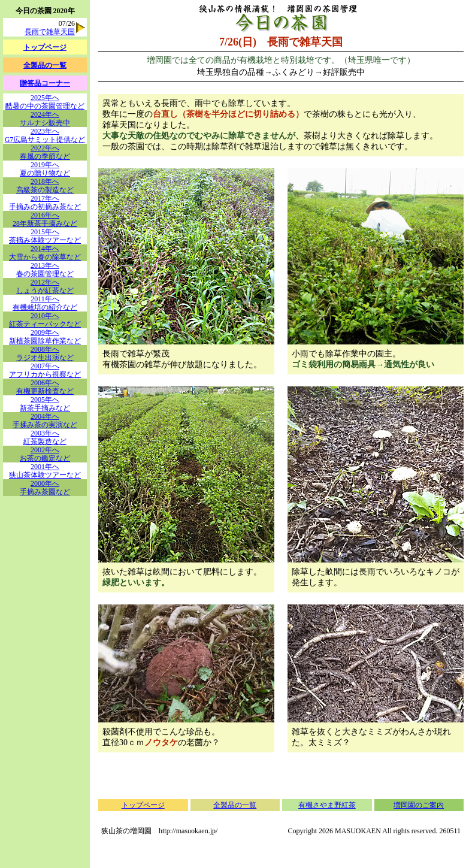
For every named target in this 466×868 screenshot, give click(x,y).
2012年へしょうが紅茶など (45, 286)
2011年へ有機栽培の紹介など (45, 303)
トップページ (143, 805)
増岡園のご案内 (419, 805)
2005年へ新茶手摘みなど (45, 404)
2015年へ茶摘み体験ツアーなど (45, 236)
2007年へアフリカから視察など (45, 370)
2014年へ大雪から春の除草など (45, 253)
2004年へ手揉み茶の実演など (45, 421)
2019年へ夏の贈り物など (45, 169)
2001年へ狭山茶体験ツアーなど (45, 471)
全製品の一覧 (235, 805)
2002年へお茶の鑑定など (45, 454)
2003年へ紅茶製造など (45, 437)
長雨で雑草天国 (50, 32)
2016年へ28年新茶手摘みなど (45, 219)
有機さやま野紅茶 (327, 805)
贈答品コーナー (45, 83)
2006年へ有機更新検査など (45, 387)
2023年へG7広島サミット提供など (45, 135)
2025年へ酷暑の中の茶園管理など (45, 102)
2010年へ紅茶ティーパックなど (45, 320)
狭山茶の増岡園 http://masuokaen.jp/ (159, 831)
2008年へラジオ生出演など (45, 353)
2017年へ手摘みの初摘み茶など (45, 202)
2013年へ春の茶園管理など (45, 270)
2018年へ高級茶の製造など (45, 186)
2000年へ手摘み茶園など (45, 488)
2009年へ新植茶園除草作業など (45, 337)
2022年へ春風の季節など (45, 152)
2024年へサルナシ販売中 (45, 119)
